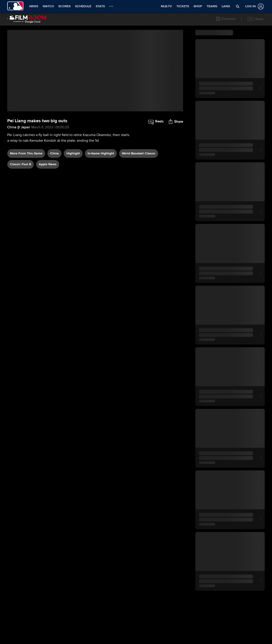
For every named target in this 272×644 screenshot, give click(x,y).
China (54, 171)
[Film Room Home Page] (27, 19)
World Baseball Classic (139, 171)
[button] (226, 19)
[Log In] (254, 6)
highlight (73, 171)
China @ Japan (19, 144)
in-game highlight (101, 171)
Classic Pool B (21, 181)
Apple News (48, 181)
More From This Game (26, 171)
